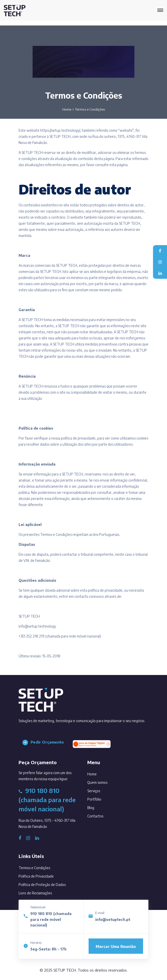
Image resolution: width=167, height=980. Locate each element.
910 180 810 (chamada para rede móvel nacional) (51, 919)
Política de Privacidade (36, 876)
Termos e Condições (34, 868)
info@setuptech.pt (113, 919)
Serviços (101, 790)
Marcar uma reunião (116, 946)
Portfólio (101, 798)
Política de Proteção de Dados (42, 885)
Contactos (102, 815)
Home (67, 109)
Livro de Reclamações (35, 893)
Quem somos (104, 781)
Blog (98, 807)
